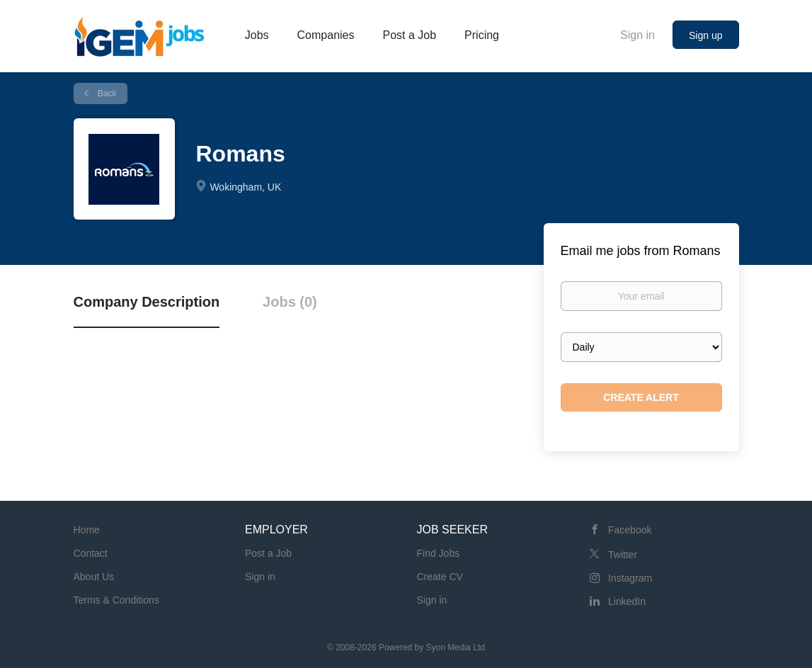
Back (106, 94)
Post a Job (268, 553)
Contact (91, 553)
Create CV (440, 577)
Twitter (623, 555)
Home (87, 530)
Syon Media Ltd (456, 647)
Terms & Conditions (116, 600)
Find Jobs (439, 553)
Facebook (630, 530)
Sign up (705, 35)
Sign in (637, 35)
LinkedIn (627, 601)
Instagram (630, 578)
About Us (94, 577)
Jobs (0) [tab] (290, 302)
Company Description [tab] (147, 302)
